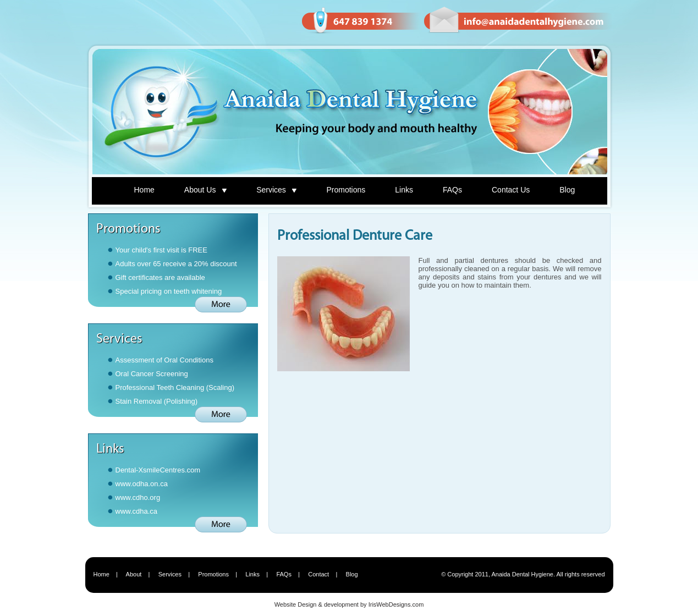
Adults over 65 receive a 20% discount (176, 264)
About (134, 574)
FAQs (452, 190)
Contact (318, 574)
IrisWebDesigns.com (396, 604)
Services (276, 190)
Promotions (346, 190)
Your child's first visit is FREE (161, 250)
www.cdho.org (138, 497)
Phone (361, 21)
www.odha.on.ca (142, 484)
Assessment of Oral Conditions (164, 360)
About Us (205, 190)
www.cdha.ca (137, 511)
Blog (567, 190)
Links (404, 190)
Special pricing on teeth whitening (169, 291)
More (221, 304)
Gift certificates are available (160, 277)
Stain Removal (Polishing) (157, 401)
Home (144, 190)
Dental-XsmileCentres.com (158, 470)
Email (518, 21)
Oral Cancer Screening (152, 374)
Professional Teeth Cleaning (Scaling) (175, 387)
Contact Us (511, 190)
